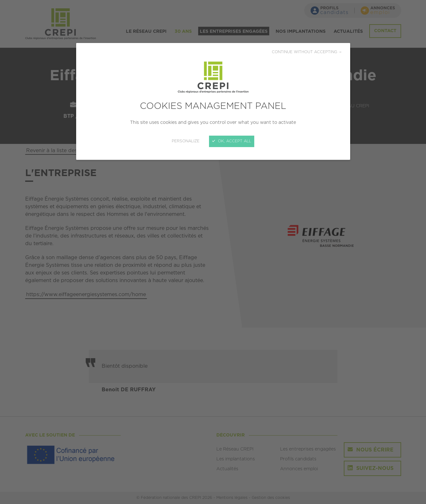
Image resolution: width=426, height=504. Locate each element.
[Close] (213, 252)
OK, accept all (232, 141)
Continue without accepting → (307, 52)
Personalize (186, 141)
